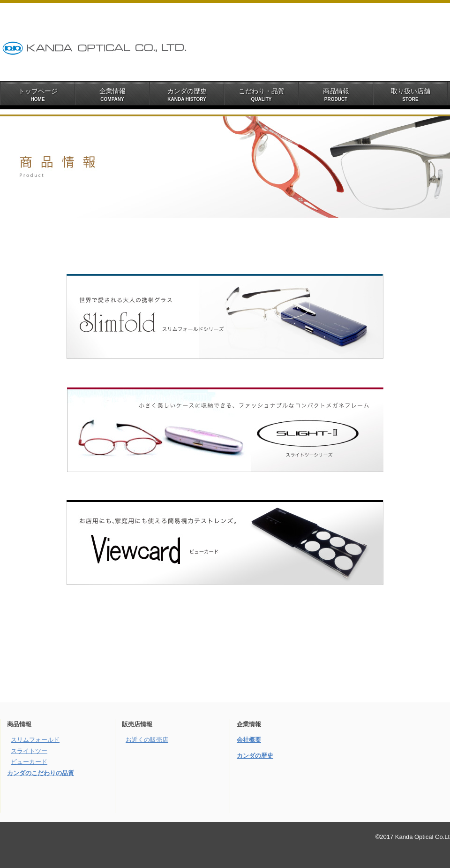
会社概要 (249, 740)
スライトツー (29, 751)
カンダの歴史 (255, 756)
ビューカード (29, 762)
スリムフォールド (35, 740)
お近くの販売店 (147, 740)
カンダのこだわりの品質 (41, 773)
